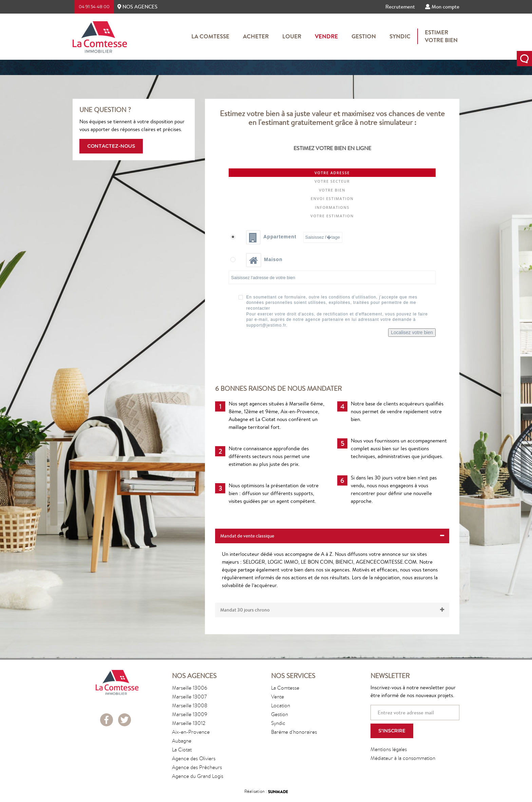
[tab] (332, 536)
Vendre (326, 36)
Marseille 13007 (189, 697)
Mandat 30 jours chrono (332, 610)
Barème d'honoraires (294, 732)
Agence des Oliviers (194, 758)
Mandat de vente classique (332, 536)
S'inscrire (392, 731)
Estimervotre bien (441, 36)
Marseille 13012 (189, 723)
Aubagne (182, 741)
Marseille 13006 (190, 688)
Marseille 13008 (190, 705)
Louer (292, 36)
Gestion (364, 36)
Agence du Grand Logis (198, 776)
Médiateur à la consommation (403, 758)
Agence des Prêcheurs (197, 767)
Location (281, 705)
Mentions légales (389, 749)
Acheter (256, 36)
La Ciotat (182, 750)
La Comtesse (210, 36)
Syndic (400, 36)
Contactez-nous (111, 146)
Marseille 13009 (190, 714)
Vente (278, 697)
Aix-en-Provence (191, 732)
